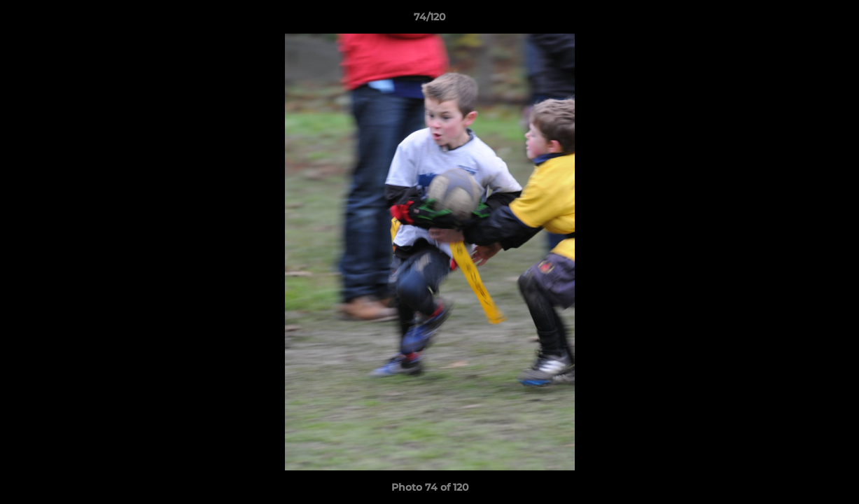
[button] (834, 20)
